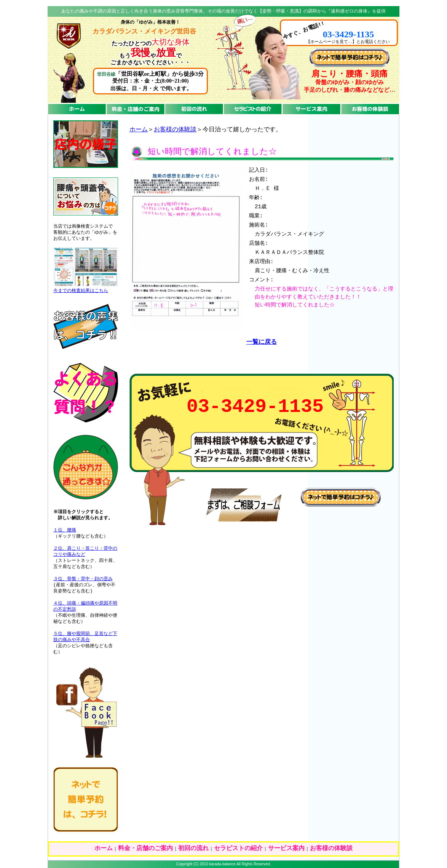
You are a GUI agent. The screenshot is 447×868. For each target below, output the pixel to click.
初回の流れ (193, 849)
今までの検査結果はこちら (81, 291)
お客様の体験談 (175, 130)
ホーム (139, 130)
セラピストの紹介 (238, 849)
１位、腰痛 (65, 530)
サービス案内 (286, 849)
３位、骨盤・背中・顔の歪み (83, 579)
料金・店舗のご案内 (145, 849)
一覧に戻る (262, 342)
